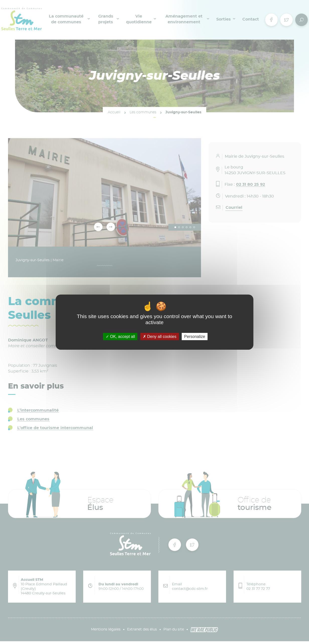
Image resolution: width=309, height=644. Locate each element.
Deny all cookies (160, 336)
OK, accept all (120, 336)
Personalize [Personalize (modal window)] (195, 336)
